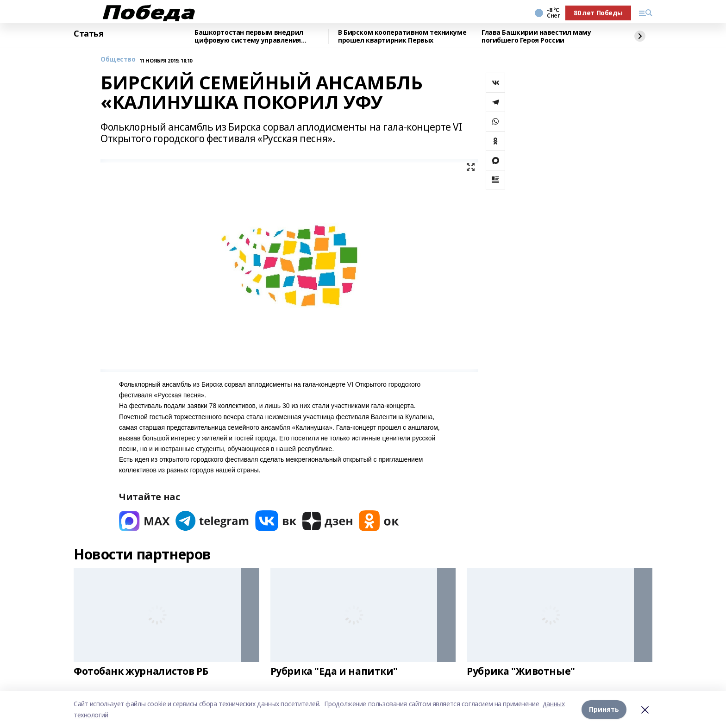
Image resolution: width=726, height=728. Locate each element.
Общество (118, 60)
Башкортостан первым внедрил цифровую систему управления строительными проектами (249, 36)
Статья (88, 34)
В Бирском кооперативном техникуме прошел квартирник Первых (402, 36)
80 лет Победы (598, 13)
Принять (604, 709)
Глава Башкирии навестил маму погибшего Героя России (536, 36)
